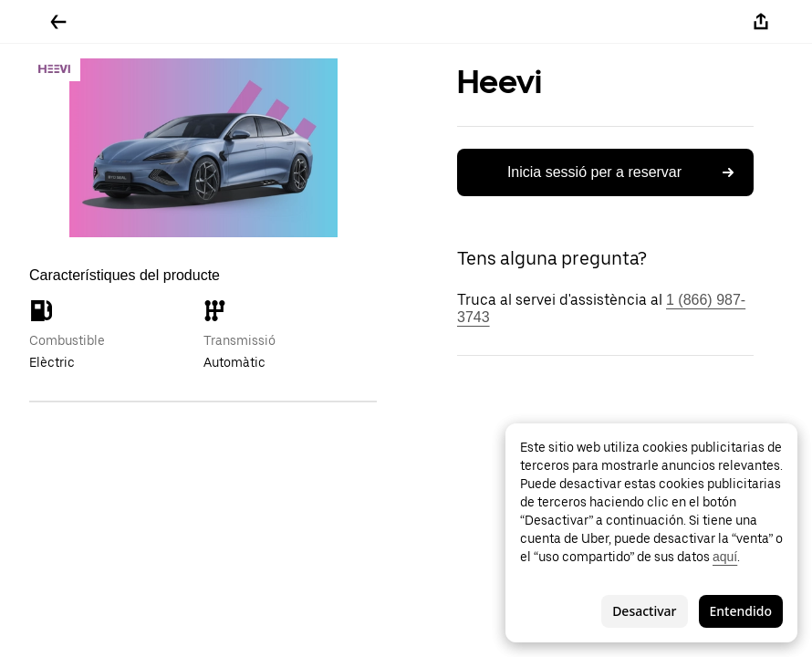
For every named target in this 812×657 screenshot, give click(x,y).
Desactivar (644, 611)
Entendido (741, 611)
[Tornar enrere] (58, 22)
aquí (725, 557)
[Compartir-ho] (761, 22)
